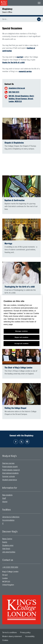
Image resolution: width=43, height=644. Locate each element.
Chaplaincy (7, 9)
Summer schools (9, 476)
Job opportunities (9, 552)
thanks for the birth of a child (13, 62)
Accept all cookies (21, 344)
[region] (21, 322)
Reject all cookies (22, 337)
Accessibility (30, 636)
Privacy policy (25, 633)
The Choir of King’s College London (18, 368)
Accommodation (8, 520)
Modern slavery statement (12, 636)
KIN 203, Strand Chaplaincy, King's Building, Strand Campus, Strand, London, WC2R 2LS (21, 99)
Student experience (10, 480)
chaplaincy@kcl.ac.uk (17, 88)
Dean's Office (7, 12)
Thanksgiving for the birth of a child (20, 287)
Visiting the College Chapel (15, 408)
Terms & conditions (9, 633)
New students (7, 495)
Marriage (8, 244)
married (20, 57)
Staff (4, 498)
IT (3, 524)
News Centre (7, 539)
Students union (8, 545)
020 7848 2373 (14, 92)
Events (5, 542)
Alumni (5, 502)
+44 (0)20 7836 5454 (10, 567)
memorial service (25, 71)
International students (10, 473)
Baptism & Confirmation (15, 200)
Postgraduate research (11, 470)
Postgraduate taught (10, 467)
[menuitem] (21, 463)
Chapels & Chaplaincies (14, 143)
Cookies (5, 640)
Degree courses (8, 463)
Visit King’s (6, 549)
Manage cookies (21, 331)
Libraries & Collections (11, 517)
